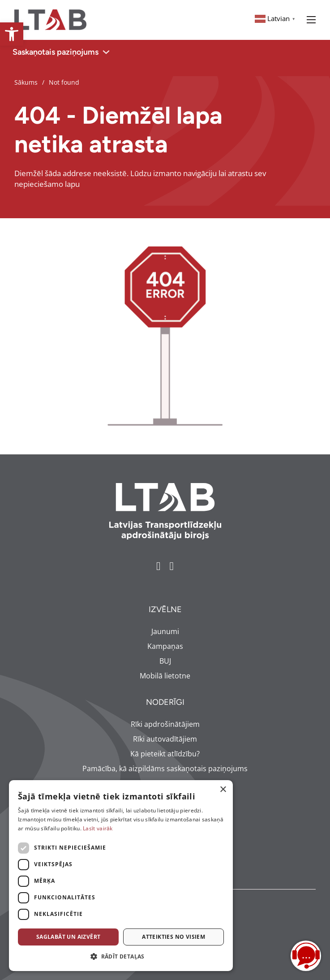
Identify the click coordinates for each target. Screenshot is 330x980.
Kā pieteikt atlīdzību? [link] (165, 754)
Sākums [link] (26, 82)
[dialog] (121, 876)
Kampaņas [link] (165, 646)
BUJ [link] (165, 661)
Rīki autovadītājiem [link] (165, 739)
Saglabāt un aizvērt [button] (69, 937)
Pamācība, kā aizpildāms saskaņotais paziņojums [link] (165, 768)
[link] (12, 34)
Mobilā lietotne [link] (165, 676)
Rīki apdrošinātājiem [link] (165, 724)
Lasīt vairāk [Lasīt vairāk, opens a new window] (98, 828)
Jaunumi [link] (165, 631)
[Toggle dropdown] (106, 52)
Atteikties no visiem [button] (174, 937)
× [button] (223, 790)
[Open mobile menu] (311, 20)
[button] (121, 957)
